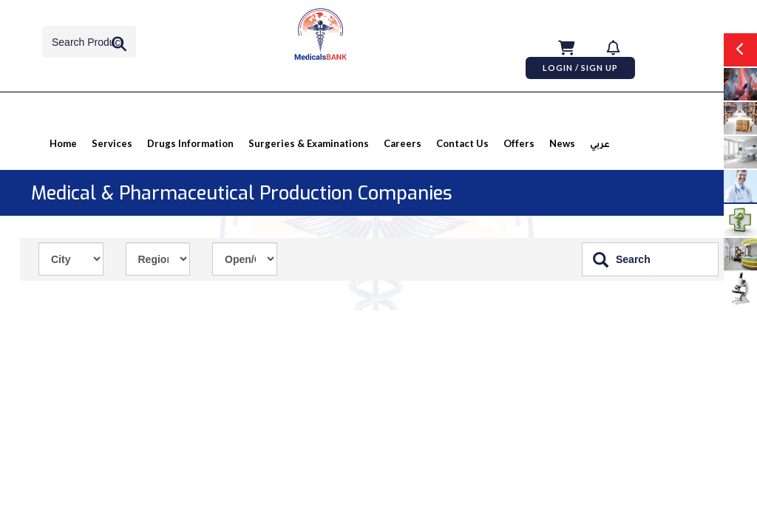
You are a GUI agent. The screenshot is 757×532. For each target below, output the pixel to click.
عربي (600, 146)
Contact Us (462, 143)
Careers (403, 143)
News (562, 143)
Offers (519, 143)
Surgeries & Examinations (309, 143)
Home (63, 143)
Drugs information (190, 143)
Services (112, 143)
